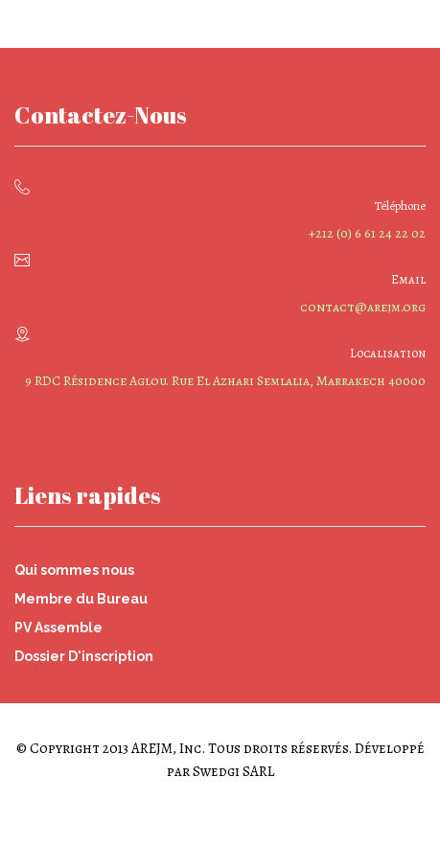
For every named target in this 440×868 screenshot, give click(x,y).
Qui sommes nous (74, 570)
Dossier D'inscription (84, 656)
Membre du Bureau (81, 599)
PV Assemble (58, 628)
